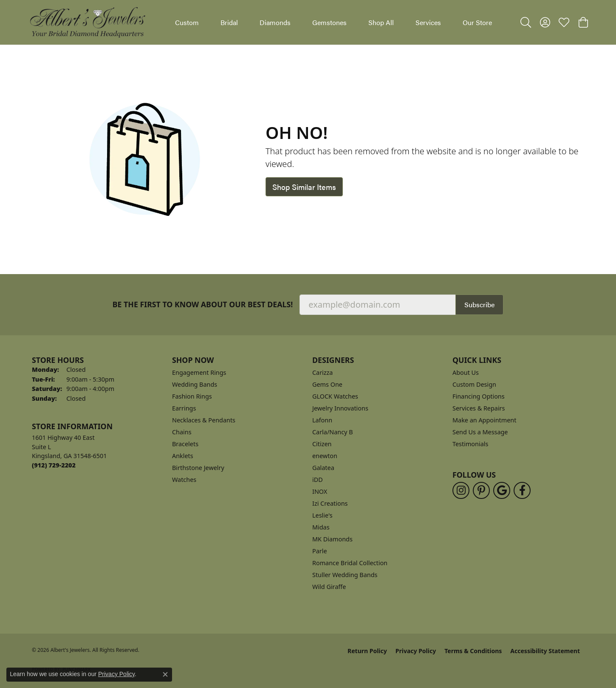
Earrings (184, 408)
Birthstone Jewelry (198, 468)
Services (428, 22)
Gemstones (329, 22)
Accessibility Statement (545, 651)
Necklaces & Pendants (204, 420)
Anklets (183, 456)
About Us (466, 372)
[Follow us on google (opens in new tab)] (502, 490)
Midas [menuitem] (321, 527)
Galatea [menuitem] (323, 468)
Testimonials (470, 444)
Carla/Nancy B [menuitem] (333, 432)
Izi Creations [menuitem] (330, 503)
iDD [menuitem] (318, 480)
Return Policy (367, 651)
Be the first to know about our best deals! (203, 304)
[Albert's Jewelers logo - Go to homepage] (87, 22)
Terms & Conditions (473, 651)
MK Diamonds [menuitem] (332, 539)
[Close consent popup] (165, 674)
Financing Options (479, 396)
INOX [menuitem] (320, 491)
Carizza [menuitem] (322, 372)
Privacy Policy (416, 651)
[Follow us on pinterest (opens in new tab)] (481, 490)
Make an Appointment (484, 420)
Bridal (229, 22)
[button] (526, 23)
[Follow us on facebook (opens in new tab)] (522, 490)
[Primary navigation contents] (333, 22)
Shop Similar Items (304, 187)
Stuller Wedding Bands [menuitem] (345, 575)
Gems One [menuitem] (327, 384)
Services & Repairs (479, 408)
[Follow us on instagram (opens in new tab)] (461, 490)
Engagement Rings (199, 372)
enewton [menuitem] (325, 456)
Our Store (477, 22)
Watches (184, 480)
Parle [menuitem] (320, 551)
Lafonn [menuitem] (322, 420)
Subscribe (479, 304)
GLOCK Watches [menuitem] (335, 396)
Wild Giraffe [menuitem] (329, 587)
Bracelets (185, 444)
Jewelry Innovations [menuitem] (340, 408)
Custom (187, 22)
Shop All (381, 22)
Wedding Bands (195, 384)
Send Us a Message (480, 432)
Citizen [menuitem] (322, 444)
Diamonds (275, 22)
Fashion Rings (192, 396)
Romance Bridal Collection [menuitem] (350, 563)
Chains (182, 432)
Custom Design (474, 384)
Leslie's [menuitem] (322, 515)
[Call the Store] (54, 465)
